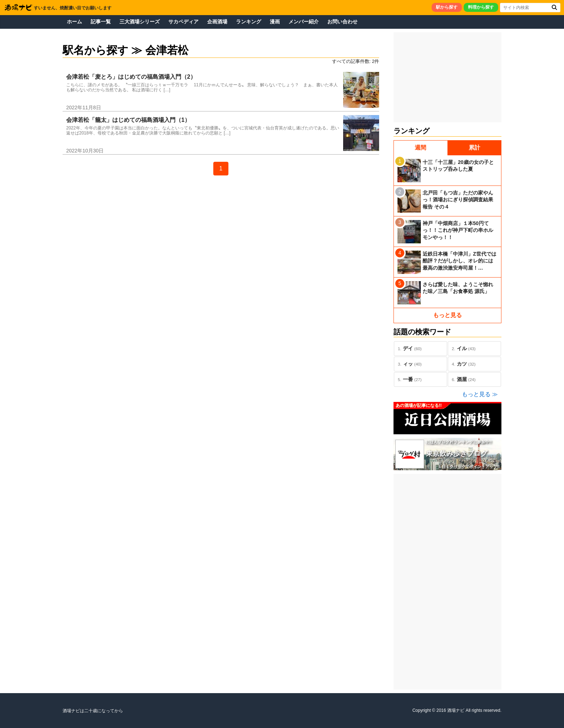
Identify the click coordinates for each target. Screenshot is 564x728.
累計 (474, 148)
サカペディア (183, 22)
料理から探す (481, 7)
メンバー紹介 (304, 22)
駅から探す (447, 7)
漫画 (275, 22)
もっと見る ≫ (480, 394)
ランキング (249, 22)
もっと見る (447, 315)
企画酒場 (217, 22)
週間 (420, 148)
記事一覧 (101, 22)
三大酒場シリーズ (140, 22)
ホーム (74, 22)
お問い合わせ (342, 22)
